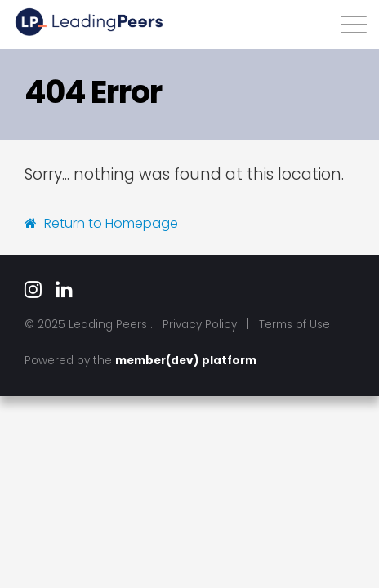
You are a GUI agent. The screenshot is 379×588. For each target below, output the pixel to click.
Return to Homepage (101, 223)
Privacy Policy (200, 325)
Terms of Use (294, 325)
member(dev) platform (186, 361)
